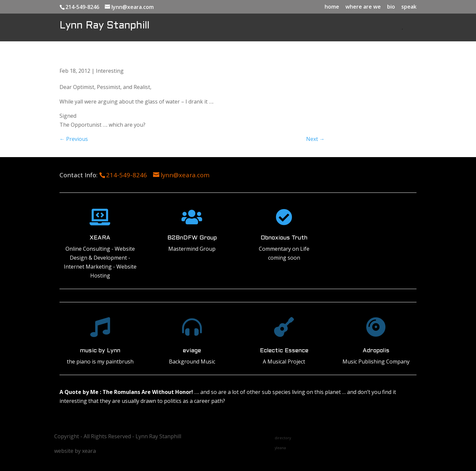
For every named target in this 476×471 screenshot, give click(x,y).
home (332, 7)
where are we (363, 7)
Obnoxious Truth (284, 238)
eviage (192, 351)
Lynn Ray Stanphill (104, 26)
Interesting (110, 71)
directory (283, 438)
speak (409, 7)
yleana (280, 448)
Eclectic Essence (284, 351)
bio (391, 7)
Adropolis (376, 351)
